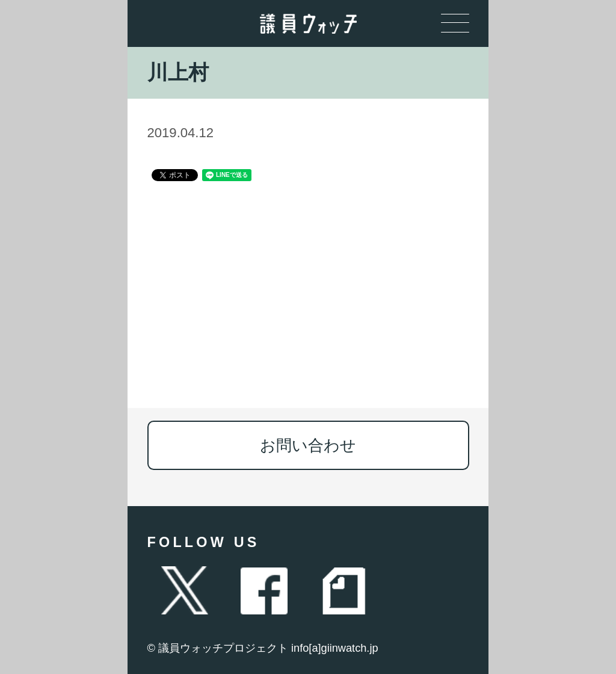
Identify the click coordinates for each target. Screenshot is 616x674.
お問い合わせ (308, 445)
